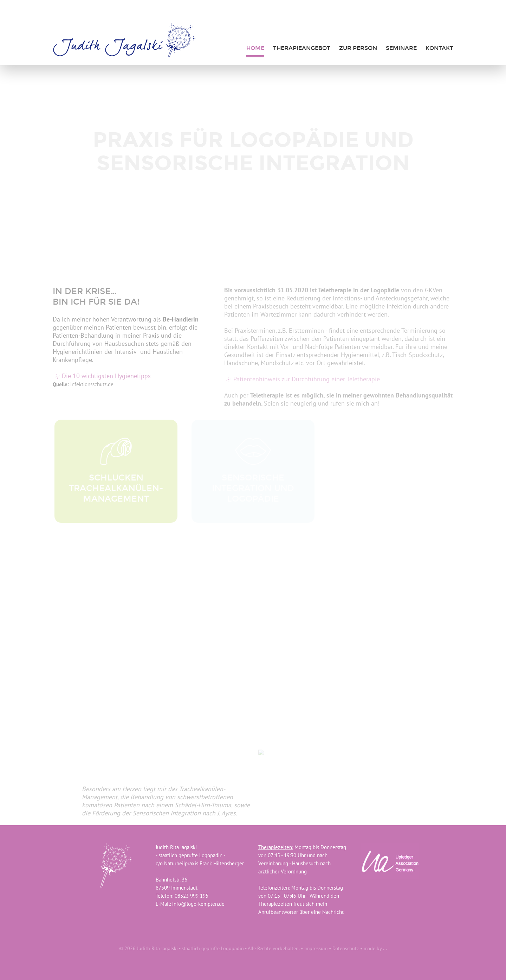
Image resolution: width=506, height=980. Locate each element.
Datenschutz (346, 948)
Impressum (316, 948)
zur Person (358, 48)
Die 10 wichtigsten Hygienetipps (106, 376)
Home (255, 48)
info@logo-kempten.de (198, 904)
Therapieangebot (302, 48)
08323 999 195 (192, 896)
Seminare (401, 48)
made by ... (375, 948)
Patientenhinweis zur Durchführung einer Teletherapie (307, 379)
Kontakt (439, 48)
